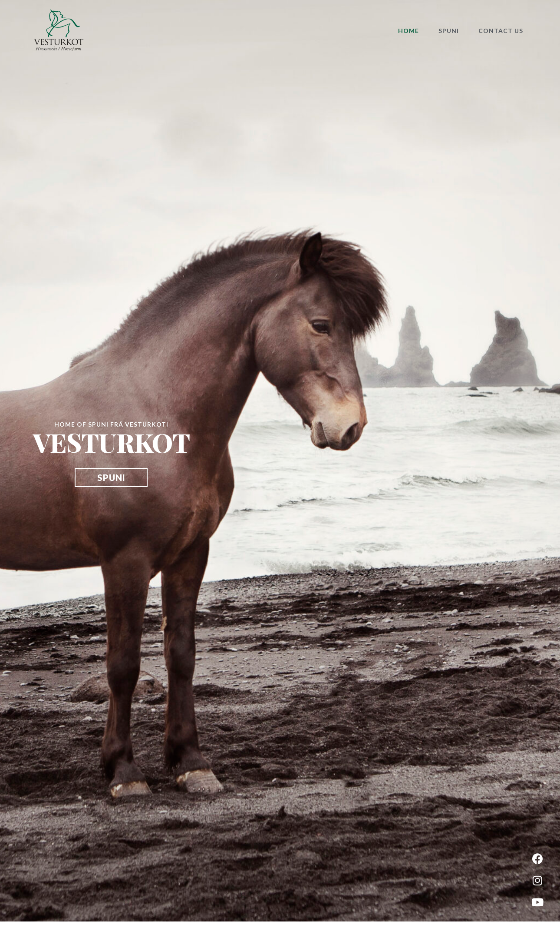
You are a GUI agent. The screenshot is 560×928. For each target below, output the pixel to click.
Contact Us (501, 31)
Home (408, 31)
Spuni (449, 31)
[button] (111, 477)
